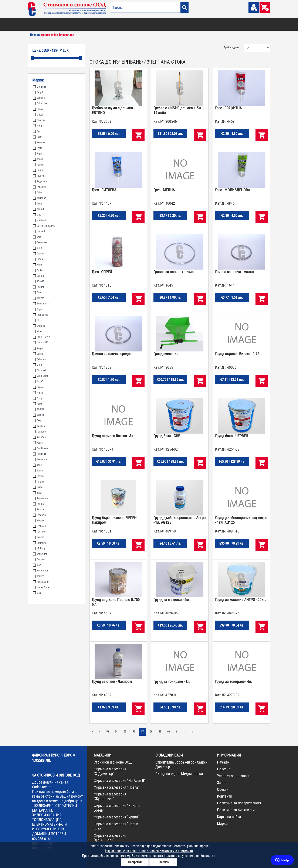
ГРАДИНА (109, 24)
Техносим (40, 243)
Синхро (38, 537)
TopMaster (40, 543)
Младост (39, 220)
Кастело (39, 532)
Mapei (38, 115)
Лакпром (39, 432)
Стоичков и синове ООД (113, 762)
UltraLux (39, 320)
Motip (38, 365)
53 (108, 732)
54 (116, 732)
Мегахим (39, 87)
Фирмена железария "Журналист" (110, 796)
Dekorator (40, 359)
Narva (38, 404)
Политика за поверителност (239, 803)
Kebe (37, 465)
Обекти (223, 789)
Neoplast (39, 142)
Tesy (37, 420)
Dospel (38, 354)
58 (151, 732)
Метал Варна (42, 587)
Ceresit (38, 415)
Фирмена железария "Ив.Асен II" (120, 780)
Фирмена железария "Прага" (116, 787)
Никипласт (40, 571)
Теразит (39, 176)
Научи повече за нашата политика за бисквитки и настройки (149, 851)
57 (142, 732)
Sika (37, 593)
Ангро (38, 348)
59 (160, 732)
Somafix (39, 98)
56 (134, 732)
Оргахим (39, 120)
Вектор (38, 298)
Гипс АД (39, 259)
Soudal (38, 159)
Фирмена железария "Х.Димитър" (110, 771)
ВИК (99, 24)
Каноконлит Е (42, 498)
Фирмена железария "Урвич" (116, 817)
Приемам (163, 862)
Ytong (38, 398)
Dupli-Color (40, 376)
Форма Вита (41, 304)
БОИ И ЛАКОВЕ (38, 24)
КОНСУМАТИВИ (215, 24)
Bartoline (39, 198)
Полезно (224, 769)
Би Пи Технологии (44, 226)
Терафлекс (40, 315)
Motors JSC (41, 343)
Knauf (38, 381)
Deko (37, 193)
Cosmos (39, 254)
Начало (223, 762)
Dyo (37, 131)
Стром (38, 387)
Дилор (38, 170)
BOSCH (38, 409)
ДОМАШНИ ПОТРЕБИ (129, 24)
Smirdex (39, 326)
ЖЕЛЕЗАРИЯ (177, 24)
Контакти (225, 796)
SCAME (38, 281)
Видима (39, 426)
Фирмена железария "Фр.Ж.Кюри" (110, 838)
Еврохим (39, 187)
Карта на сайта (229, 817)
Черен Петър (41, 337)
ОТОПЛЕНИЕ (55, 24)
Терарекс (40, 515)
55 (125, 732)
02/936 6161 (42, 839)
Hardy (38, 137)
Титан (38, 487)
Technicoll (40, 526)
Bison (38, 493)
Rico (37, 565)
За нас (222, 783)
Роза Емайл (41, 582)
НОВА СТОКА (233, 24)
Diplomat (39, 370)
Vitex (37, 331)
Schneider (40, 554)
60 (169, 732)
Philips (38, 504)
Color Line (40, 103)
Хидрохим (40, 181)
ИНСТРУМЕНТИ (195, 24)
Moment (39, 231)
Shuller (38, 576)
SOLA (37, 248)
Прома (38, 109)
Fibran (38, 126)
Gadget (38, 287)
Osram (38, 204)
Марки (222, 823)
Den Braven (41, 448)
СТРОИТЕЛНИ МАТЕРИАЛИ (79, 24)
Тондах (38, 482)
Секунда (39, 560)
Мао (37, 215)
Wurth (38, 393)
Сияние (39, 276)
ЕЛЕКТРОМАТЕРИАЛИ (155, 24)
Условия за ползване (234, 776)
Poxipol (38, 476)
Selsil (37, 237)
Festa (38, 148)
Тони (37, 293)
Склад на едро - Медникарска (179, 774)
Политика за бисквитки (236, 810)
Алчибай (39, 437)
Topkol (38, 270)
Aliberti (38, 265)
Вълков (39, 510)
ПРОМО (247, 24)
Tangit (38, 92)
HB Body (39, 548)
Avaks (38, 443)
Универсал (40, 459)
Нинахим (39, 454)
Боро (37, 309)
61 (177, 732)
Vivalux (38, 521)
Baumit (38, 209)
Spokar (38, 471)
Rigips (38, 154)
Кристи (38, 165)
